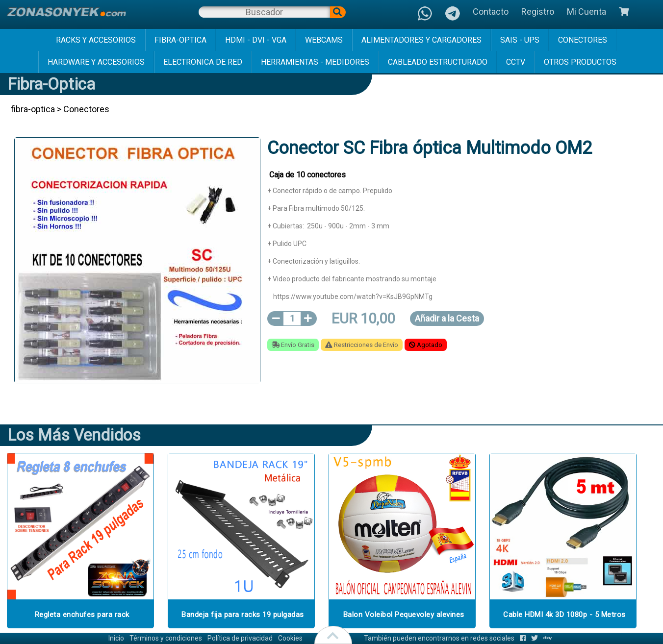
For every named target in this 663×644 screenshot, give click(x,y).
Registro (538, 12)
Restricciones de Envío (362, 345)
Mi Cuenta (586, 12)
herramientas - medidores (315, 62)
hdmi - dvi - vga (256, 40)
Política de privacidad (240, 638)
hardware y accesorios (96, 62)
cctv (516, 62)
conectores (583, 40)
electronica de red (203, 62)
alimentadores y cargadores (421, 40)
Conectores (86, 109)
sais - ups (520, 40)
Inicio (116, 638)
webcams (324, 40)
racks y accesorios (96, 40)
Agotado (426, 345)
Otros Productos (580, 62)
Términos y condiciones (166, 638)
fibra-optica (180, 40)
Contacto (491, 12)
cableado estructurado (438, 62)
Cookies (290, 638)
